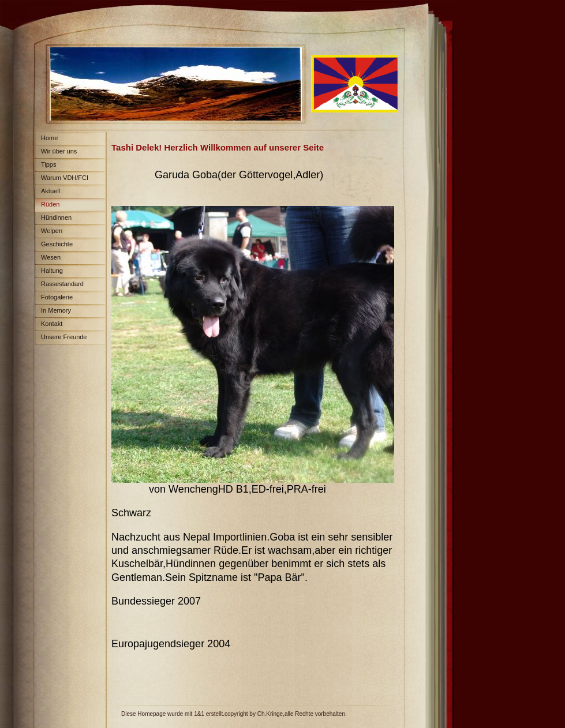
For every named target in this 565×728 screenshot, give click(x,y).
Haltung (52, 271)
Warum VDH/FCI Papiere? (62, 180)
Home (49, 138)
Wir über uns (59, 151)
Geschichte (57, 244)
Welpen (52, 231)
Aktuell (50, 191)
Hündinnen (56, 217)
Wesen (51, 257)
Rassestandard (62, 284)
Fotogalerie (57, 297)
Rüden (50, 204)
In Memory (56, 310)
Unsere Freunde (64, 337)
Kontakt (52, 324)
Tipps (49, 164)
